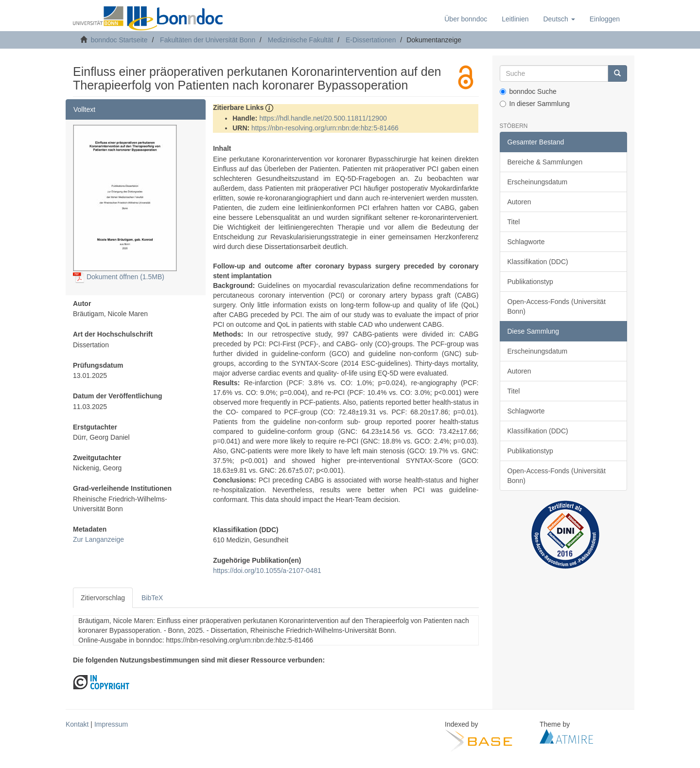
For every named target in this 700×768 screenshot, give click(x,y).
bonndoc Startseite (119, 40)
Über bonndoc (466, 19)
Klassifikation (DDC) (538, 262)
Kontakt (77, 724)
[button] (559, 19)
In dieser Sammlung (535, 104)
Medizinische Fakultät (301, 40)
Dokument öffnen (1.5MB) (119, 277)
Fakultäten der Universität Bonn (208, 40)
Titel (514, 222)
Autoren (519, 202)
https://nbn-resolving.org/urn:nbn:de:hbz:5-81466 (325, 128)
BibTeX (152, 598)
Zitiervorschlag (103, 598)
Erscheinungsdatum (538, 182)
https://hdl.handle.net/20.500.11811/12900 (323, 118)
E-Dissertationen (371, 40)
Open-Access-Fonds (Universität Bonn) (557, 306)
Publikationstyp (530, 282)
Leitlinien (515, 19)
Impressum (111, 724)
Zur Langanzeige (98, 539)
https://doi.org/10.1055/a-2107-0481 (267, 571)
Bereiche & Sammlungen (545, 162)
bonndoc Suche (528, 91)
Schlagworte (526, 242)
